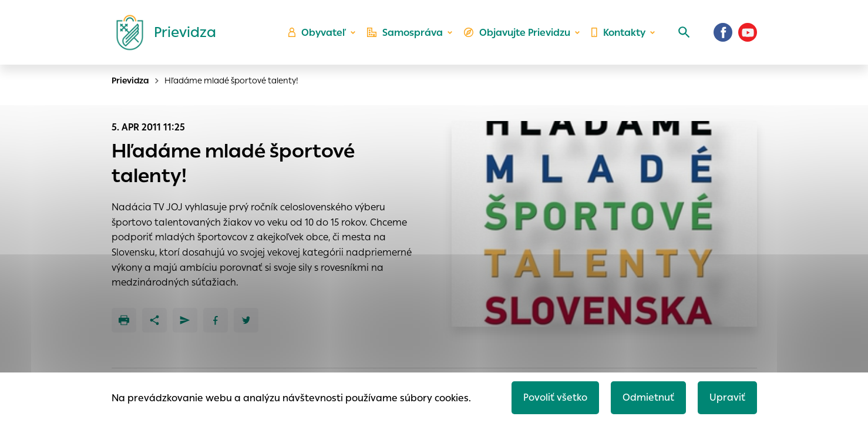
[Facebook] (723, 32)
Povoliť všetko (555, 397)
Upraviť (727, 397)
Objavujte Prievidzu (517, 33)
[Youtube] (748, 32)
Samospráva (405, 33)
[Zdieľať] (154, 320)
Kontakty (618, 33)
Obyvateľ (317, 33)
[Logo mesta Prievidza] (162, 32)
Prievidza (130, 80)
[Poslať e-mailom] (185, 320)
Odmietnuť (648, 397)
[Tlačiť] (124, 320)
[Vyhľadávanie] (684, 32)
